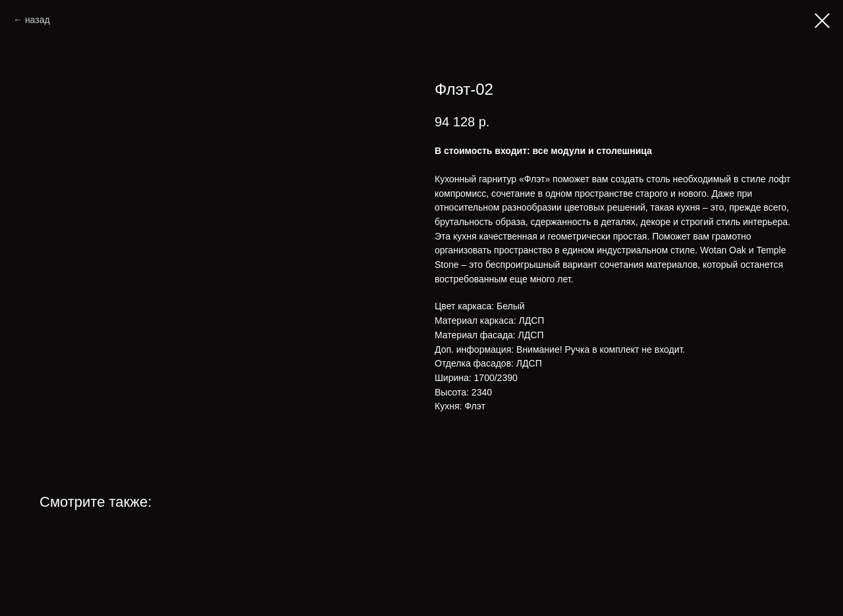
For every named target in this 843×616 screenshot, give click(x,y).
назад (38, 20)
